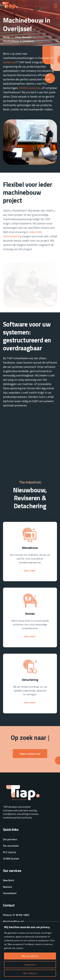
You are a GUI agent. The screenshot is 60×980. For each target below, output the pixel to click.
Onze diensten (23, 37)
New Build (8, 880)
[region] (30, 951)
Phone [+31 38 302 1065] (16, 915)
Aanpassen (30, 965)
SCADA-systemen (30, 88)
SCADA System (11, 859)
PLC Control (9, 852)
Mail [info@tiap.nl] (13, 922)
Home (6, 37)
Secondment (10, 893)
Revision (8, 887)
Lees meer (30, 570)
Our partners (10, 839)
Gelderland (10, 62)
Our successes (11, 846)
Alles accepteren (30, 956)
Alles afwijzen (30, 973)
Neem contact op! (30, 754)
